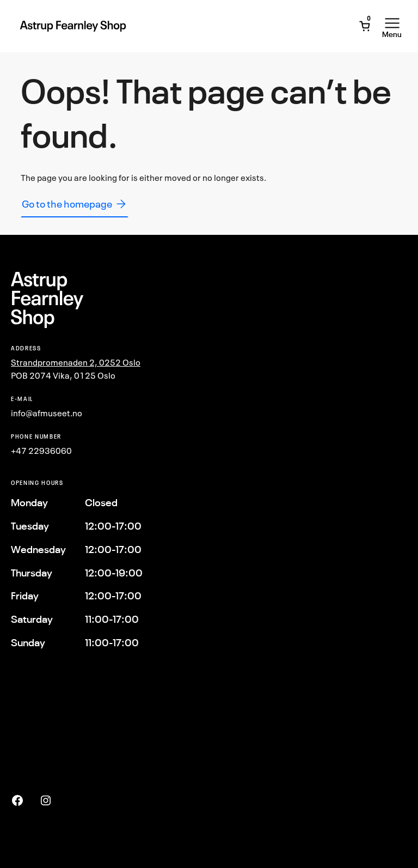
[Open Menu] (392, 26)
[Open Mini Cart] (365, 26)
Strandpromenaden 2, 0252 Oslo (76, 362)
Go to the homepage (75, 204)
